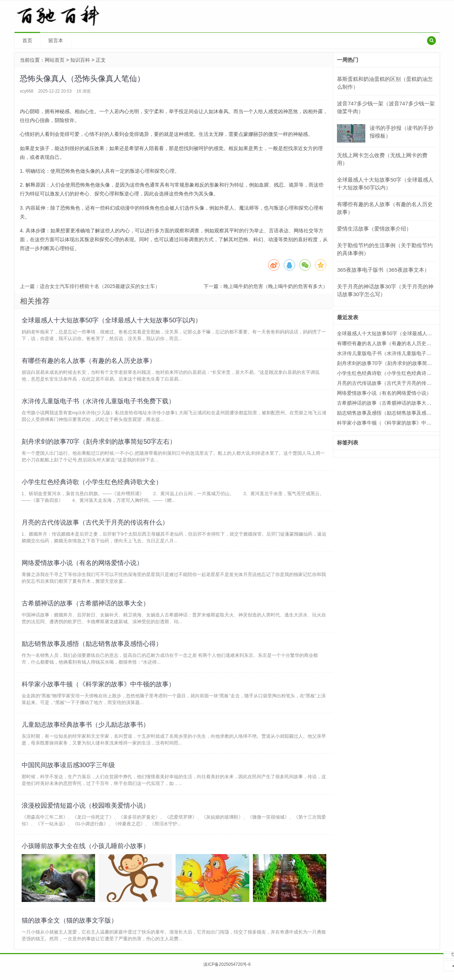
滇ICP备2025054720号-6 (227, 970)
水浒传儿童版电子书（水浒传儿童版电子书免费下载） (98, 402)
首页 (27, 40)
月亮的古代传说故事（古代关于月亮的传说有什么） (95, 524)
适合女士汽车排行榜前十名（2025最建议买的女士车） (100, 286)
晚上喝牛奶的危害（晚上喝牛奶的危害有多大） (276, 286)
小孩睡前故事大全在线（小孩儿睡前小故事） (85, 851)
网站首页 (55, 60)
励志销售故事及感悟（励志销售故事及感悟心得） (92, 647)
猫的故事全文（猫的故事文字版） (70, 925)
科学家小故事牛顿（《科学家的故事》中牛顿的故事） (98, 687)
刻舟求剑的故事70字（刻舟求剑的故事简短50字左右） (99, 443)
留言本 (56, 40)
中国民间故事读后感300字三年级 (68, 769)
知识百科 (80, 60)
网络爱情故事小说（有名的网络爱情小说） (82, 565)
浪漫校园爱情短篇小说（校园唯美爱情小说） (85, 810)
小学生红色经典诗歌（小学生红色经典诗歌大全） (92, 483)
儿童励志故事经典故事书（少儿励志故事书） (85, 728)
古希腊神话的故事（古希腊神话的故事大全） (85, 606)
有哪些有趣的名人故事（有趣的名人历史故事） (89, 361)
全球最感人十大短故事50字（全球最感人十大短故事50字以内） (112, 320)
